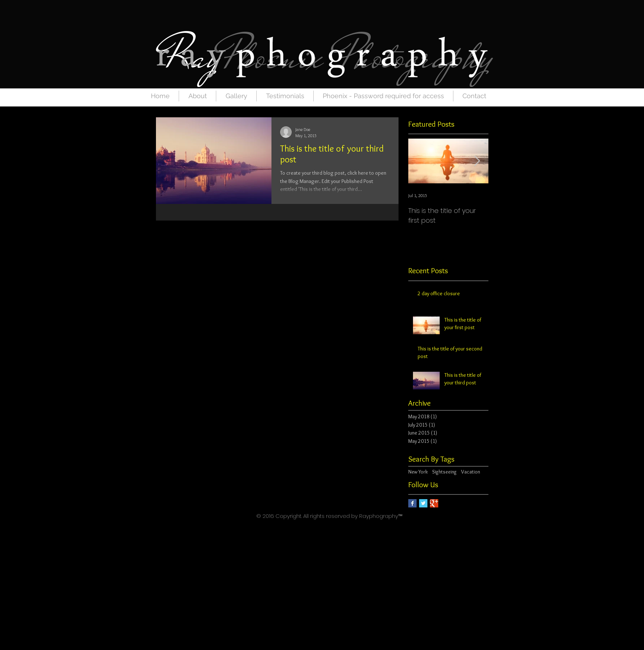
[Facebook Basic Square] (412, 503)
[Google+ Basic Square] (434, 503)
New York (418, 472)
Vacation (471, 472)
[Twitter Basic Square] (423, 503)
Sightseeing (444, 472)
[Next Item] (477, 161)
